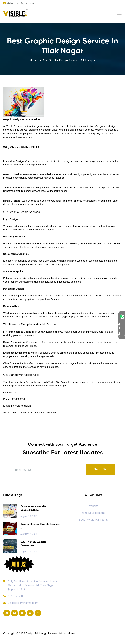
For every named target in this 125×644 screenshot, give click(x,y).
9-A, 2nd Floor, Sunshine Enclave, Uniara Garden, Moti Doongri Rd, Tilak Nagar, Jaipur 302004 (33, 585)
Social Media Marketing (93, 520)
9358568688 (13, 596)
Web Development (93, 513)
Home (34, 60)
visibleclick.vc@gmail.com (20, 3)
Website (93, 506)
